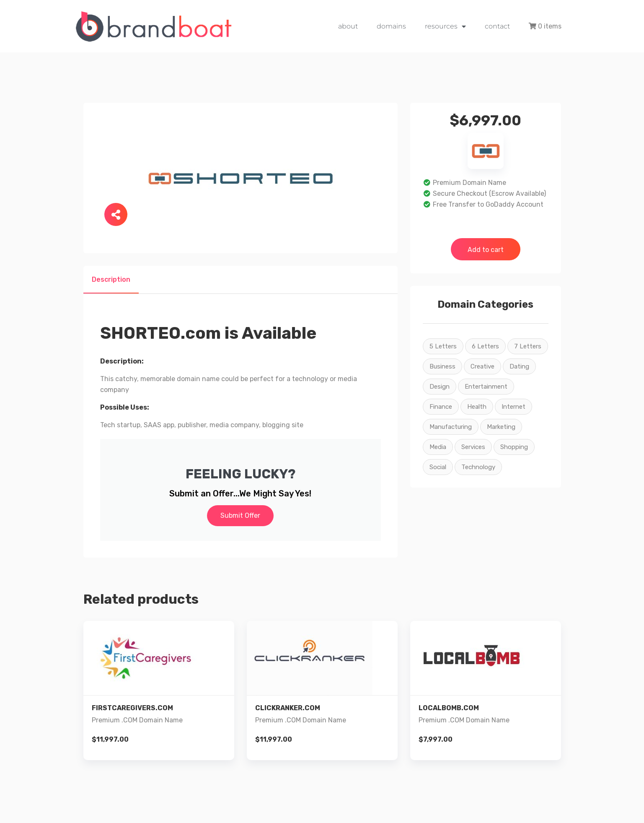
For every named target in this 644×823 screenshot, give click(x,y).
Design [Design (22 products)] (440, 387)
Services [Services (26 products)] (473, 447)
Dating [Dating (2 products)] (519, 366)
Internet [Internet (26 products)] (513, 407)
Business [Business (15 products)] (442, 366)
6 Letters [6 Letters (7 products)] (485, 346)
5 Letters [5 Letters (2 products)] (443, 346)
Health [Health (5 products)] (477, 407)
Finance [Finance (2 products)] (441, 407)
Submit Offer (240, 515)
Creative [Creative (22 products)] (482, 366)
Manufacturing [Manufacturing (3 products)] (451, 427)
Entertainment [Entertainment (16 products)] (486, 387)
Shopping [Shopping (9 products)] (514, 447)
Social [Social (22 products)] (438, 467)
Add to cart (486, 250)
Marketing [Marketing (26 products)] (501, 427)
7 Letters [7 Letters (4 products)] (528, 346)
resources (445, 26)
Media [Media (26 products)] (438, 447)
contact (497, 26)
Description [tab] (111, 279)
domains (391, 26)
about (348, 26)
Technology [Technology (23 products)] (478, 467)
